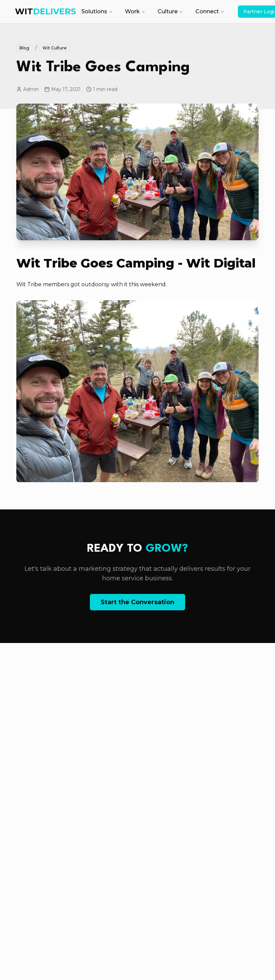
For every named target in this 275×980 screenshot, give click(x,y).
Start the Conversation (137, 602)
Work (135, 11)
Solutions (97, 11)
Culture (170, 11)
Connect (210, 11)
